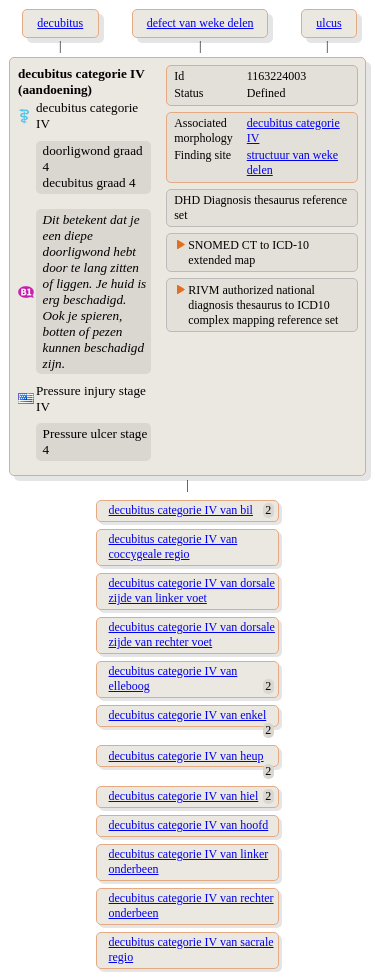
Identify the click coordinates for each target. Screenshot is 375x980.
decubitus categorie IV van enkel (188, 715)
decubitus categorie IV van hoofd (189, 825)
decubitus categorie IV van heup (186, 756)
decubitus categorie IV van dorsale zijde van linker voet (192, 590)
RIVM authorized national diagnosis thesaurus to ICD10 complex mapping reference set (263, 305)
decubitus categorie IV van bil (181, 510)
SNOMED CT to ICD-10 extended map (248, 252)
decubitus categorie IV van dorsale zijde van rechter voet (192, 634)
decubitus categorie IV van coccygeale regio (173, 546)
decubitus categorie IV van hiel (184, 796)
